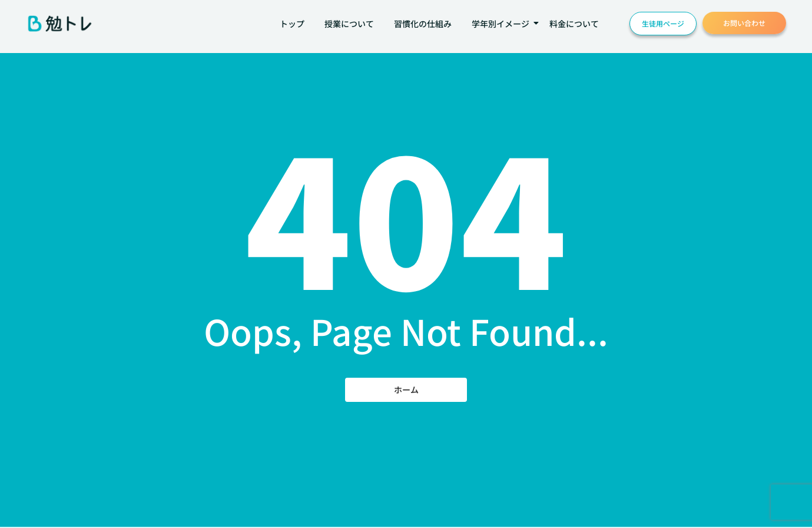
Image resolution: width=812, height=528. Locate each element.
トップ (292, 24)
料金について (574, 24)
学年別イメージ (503, 24)
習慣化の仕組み (423, 24)
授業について (349, 24)
